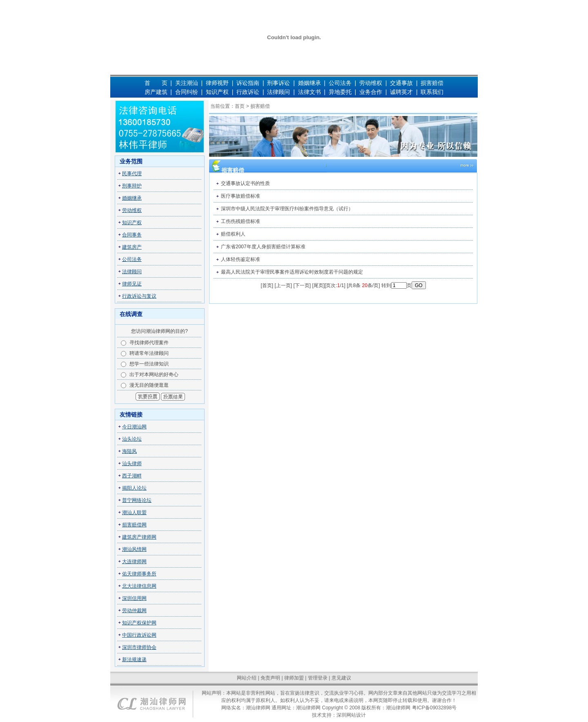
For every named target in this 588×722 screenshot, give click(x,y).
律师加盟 (294, 678)
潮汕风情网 (134, 549)
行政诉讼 (248, 92)
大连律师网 (134, 562)
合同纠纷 (187, 92)
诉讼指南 (249, 83)
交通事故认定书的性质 (245, 183)
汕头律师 (132, 464)
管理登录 (318, 678)
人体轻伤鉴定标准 (241, 259)
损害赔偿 (432, 83)
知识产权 (217, 92)
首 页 (156, 83)
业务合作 (371, 92)
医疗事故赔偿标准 (241, 196)
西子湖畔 (132, 476)
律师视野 (217, 83)
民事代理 (132, 174)
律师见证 (132, 284)
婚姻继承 (310, 83)
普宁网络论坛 (137, 500)
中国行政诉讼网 (139, 635)
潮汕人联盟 (134, 513)
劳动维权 (371, 83)
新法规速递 (134, 660)
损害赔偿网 (134, 525)
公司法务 (340, 83)
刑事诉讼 (278, 83)
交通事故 (401, 83)
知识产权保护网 (139, 623)
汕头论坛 (132, 439)
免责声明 (270, 678)
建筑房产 (132, 247)
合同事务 (132, 235)
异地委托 (340, 92)
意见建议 (341, 678)
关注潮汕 (187, 83)
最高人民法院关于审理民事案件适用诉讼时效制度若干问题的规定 (292, 272)
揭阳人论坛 (134, 488)
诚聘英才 (401, 92)
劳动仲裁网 (134, 611)
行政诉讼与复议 (139, 296)
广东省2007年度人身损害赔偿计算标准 (263, 247)
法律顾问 (278, 92)
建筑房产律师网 (139, 537)
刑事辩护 (132, 186)
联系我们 (432, 92)
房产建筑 (156, 92)
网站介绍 (247, 678)
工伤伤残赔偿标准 (241, 221)
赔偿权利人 (233, 234)
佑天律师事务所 (139, 574)
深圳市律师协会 (139, 647)
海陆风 (129, 451)
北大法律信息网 (139, 586)
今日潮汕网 (134, 427)
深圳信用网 (134, 598)
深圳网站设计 (351, 715)
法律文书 (310, 92)
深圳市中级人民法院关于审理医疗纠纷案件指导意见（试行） (287, 209)
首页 (240, 106)
